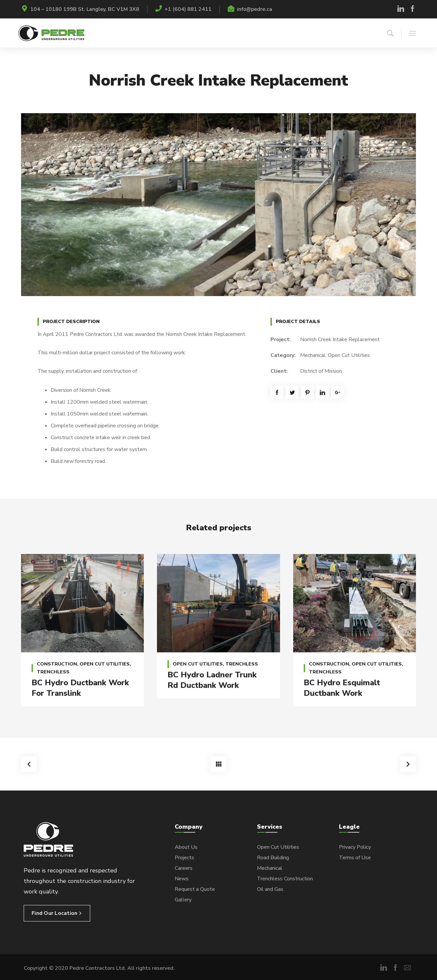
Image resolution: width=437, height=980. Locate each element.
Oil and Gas (270, 889)
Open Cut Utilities (349, 355)
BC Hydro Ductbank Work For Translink (80, 688)
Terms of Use (355, 858)
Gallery (183, 900)
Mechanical (313, 355)
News (182, 879)
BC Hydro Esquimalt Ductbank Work (342, 688)
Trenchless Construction (285, 879)
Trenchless (53, 672)
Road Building (273, 858)
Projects (184, 858)
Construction (57, 664)
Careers (184, 868)
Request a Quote (195, 889)
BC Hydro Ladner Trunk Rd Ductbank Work (212, 680)
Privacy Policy (355, 847)
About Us (186, 847)
